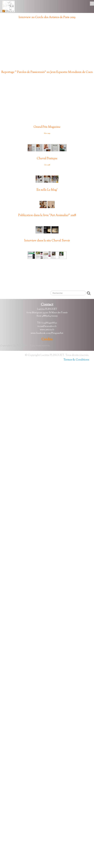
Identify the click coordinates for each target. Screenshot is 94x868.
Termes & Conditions (76, 360)
